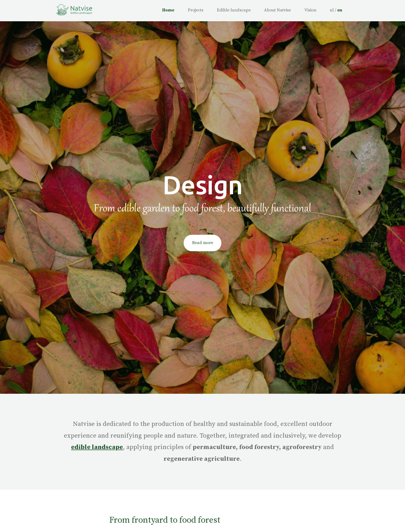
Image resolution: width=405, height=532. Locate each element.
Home (168, 10)
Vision (310, 10)
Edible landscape (234, 10)
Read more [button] (203, 243)
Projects (196, 10)
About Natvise (277, 10)
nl (332, 10)
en (340, 10)
